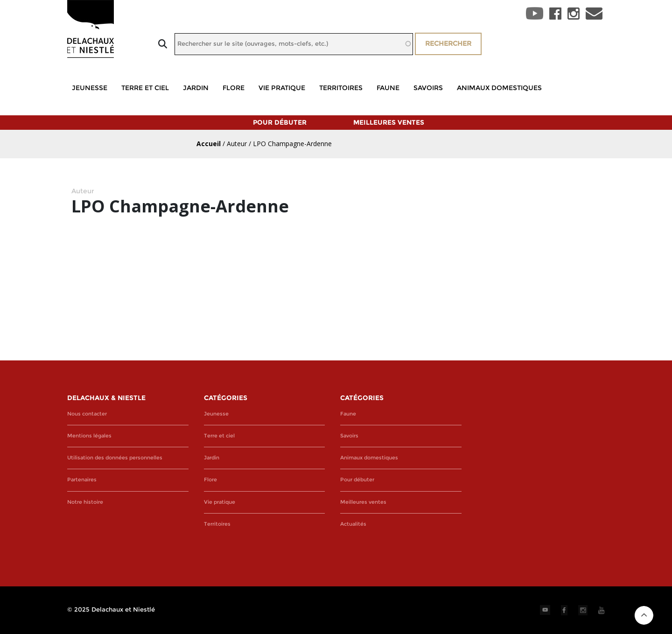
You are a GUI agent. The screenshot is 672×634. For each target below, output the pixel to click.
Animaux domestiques (499, 88)
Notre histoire (85, 502)
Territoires (341, 88)
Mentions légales (89, 436)
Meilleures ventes (389, 122)
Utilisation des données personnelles (115, 458)
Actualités (353, 524)
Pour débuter (280, 122)
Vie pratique (282, 88)
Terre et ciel (145, 88)
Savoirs (428, 88)
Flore (234, 88)
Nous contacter (87, 414)
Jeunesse (90, 88)
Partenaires (82, 480)
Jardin (196, 88)
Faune (388, 88)
